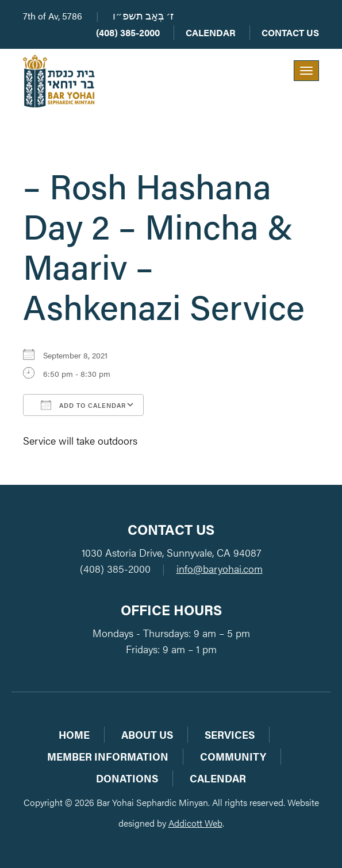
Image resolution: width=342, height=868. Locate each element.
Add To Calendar (83, 405)
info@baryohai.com (220, 568)
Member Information (108, 756)
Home (74, 734)
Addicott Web (195, 823)
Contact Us (290, 32)
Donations (127, 778)
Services (230, 734)
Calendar (211, 32)
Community (233, 756)
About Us (147, 734)
